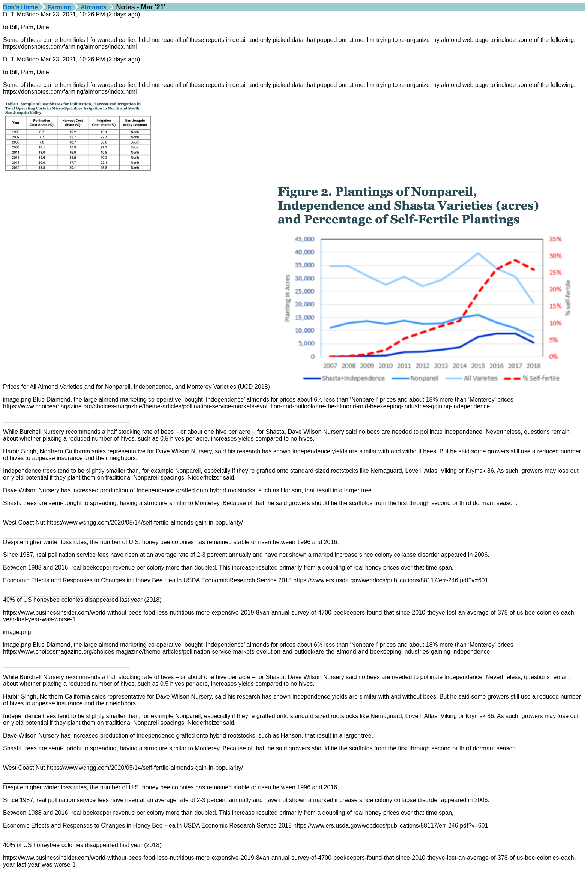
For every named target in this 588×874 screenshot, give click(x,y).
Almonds (93, 7)
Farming (59, 7)
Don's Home (20, 7)
